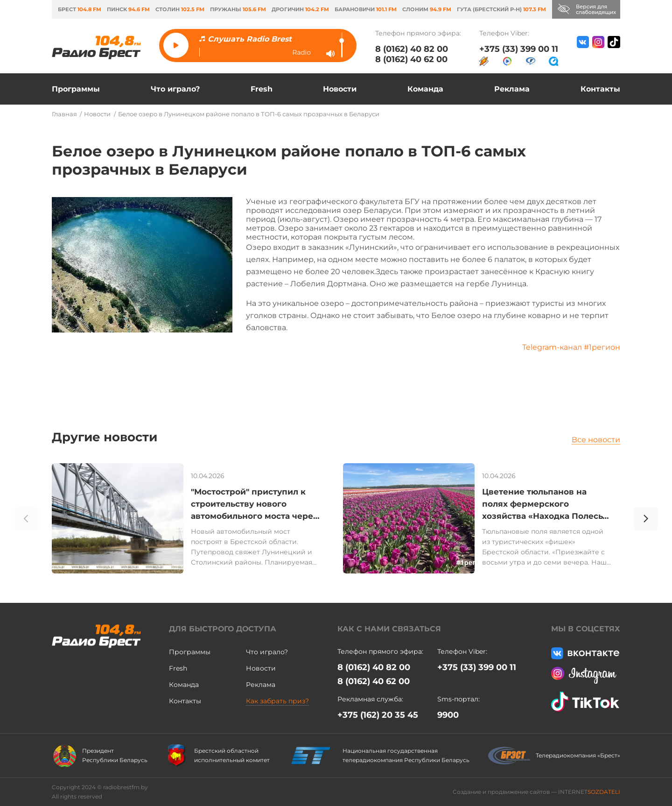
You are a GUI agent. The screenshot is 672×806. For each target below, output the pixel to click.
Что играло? (175, 89)
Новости (340, 89)
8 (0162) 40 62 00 (411, 59)
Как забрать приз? (277, 701)
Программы (76, 89)
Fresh (262, 89)
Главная (64, 114)
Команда (425, 89)
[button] (646, 520)
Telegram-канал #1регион (571, 347)
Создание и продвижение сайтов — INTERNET (536, 792)
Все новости (596, 440)
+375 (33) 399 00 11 (519, 49)
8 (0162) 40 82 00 (412, 49)
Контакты (600, 89)
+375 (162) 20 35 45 (378, 715)
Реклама (512, 89)
